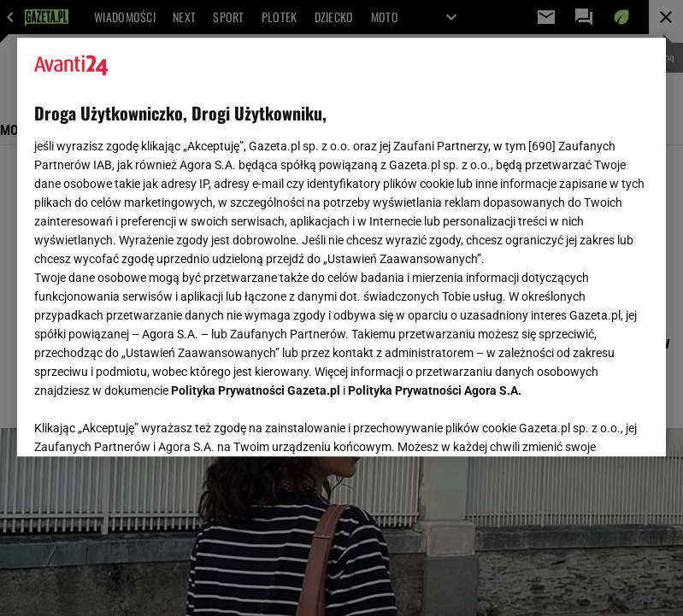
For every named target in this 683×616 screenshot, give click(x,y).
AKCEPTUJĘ (591, 423)
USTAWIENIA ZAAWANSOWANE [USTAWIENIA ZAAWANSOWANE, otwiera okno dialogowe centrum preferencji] (146, 422)
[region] (341, 247)
